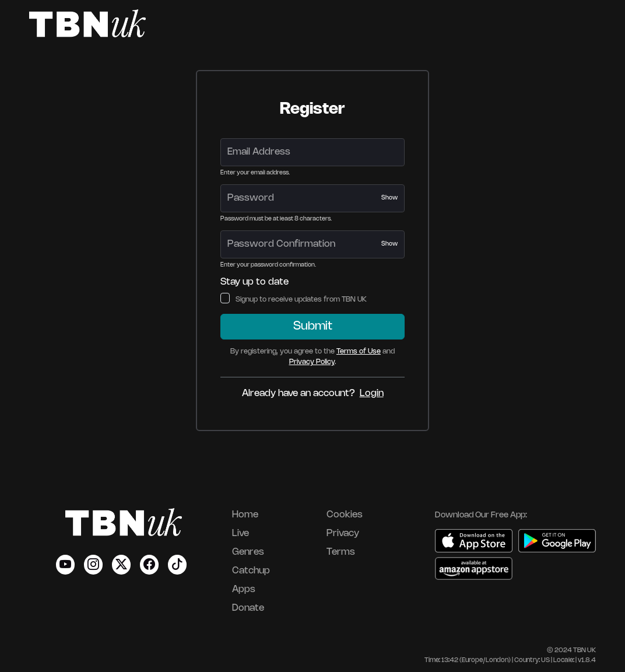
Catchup (251, 571)
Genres (248, 552)
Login (372, 393)
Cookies (345, 515)
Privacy (343, 533)
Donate (248, 608)
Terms (341, 552)
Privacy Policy (312, 362)
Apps (244, 589)
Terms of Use (359, 351)
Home (245, 515)
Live (240, 533)
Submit (313, 326)
